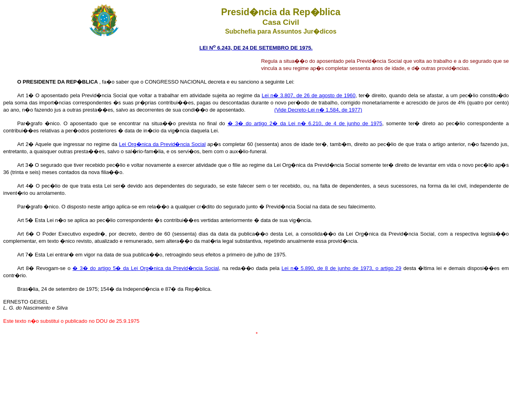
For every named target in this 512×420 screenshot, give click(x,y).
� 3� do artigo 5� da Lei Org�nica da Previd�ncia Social (146, 268)
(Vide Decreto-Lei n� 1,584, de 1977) (318, 110)
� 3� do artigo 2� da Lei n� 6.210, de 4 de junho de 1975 (305, 123)
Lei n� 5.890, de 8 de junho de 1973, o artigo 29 (342, 268)
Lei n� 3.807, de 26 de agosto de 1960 (308, 95)
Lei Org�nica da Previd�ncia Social (162, 144)
